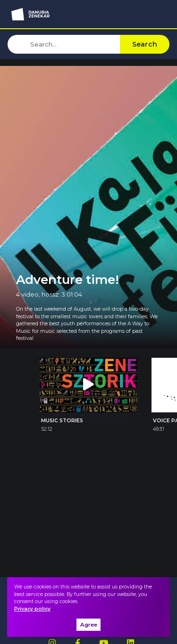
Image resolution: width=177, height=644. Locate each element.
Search (145, 44)
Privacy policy (32, 609)
